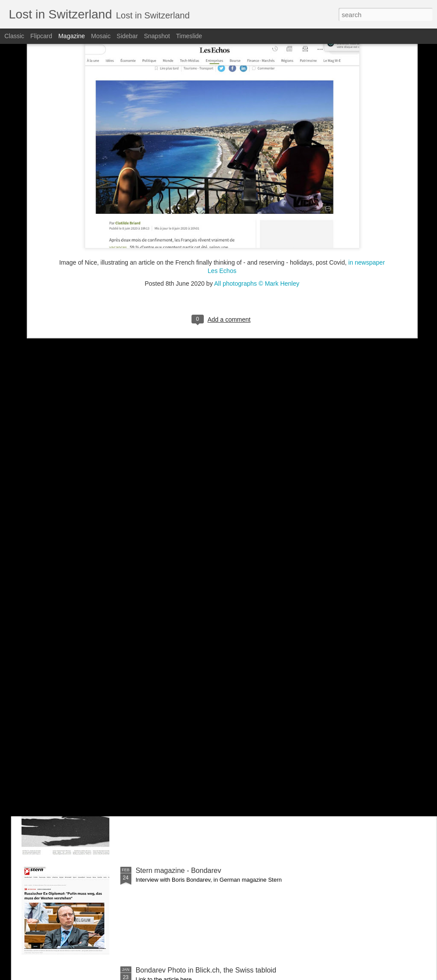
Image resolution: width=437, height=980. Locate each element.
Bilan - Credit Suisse (168, 671)
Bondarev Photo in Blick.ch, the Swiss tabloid (206, 970)
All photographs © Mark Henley (257, 187)
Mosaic (101, 36)
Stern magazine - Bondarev (179, 871)
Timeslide (189, 36)
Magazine (72, 36)
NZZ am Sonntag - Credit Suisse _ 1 (192, 771)
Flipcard (41, 36)
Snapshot (157, 36)
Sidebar (127, 36)
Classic (14, 36)
